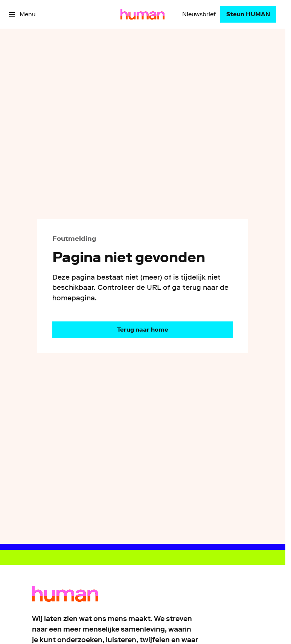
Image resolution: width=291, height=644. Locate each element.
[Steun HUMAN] (248, 14)
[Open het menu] (22, 14)
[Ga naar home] (142, 14)
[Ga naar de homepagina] (143, 330)
